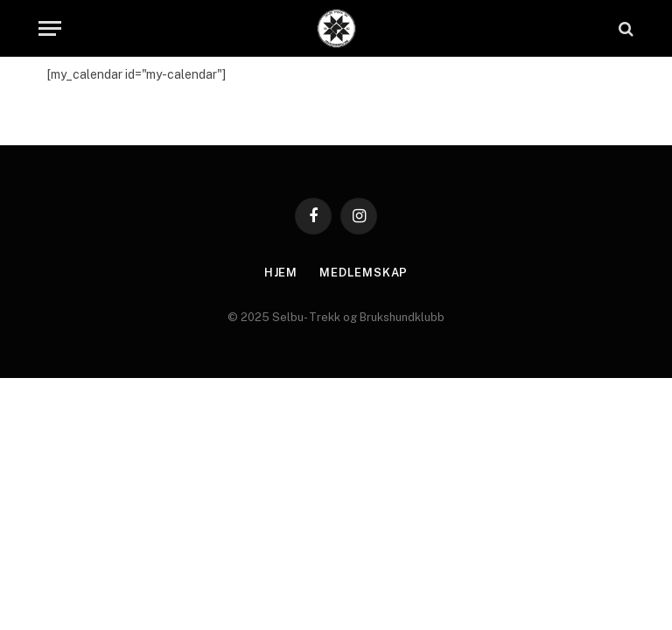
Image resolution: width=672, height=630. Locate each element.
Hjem (281, 273)
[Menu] (50, 28)
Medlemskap (364, 273)
